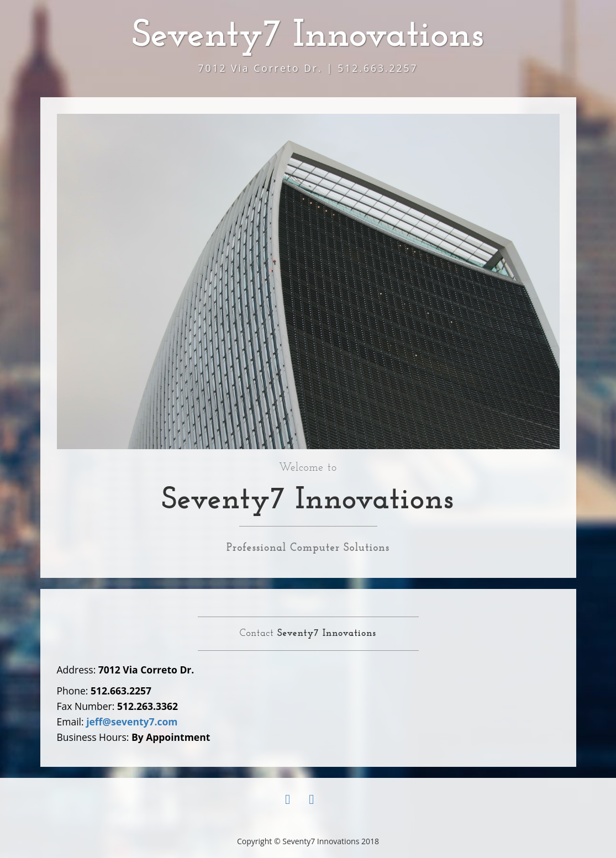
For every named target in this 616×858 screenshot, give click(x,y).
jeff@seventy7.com (132, 722)
